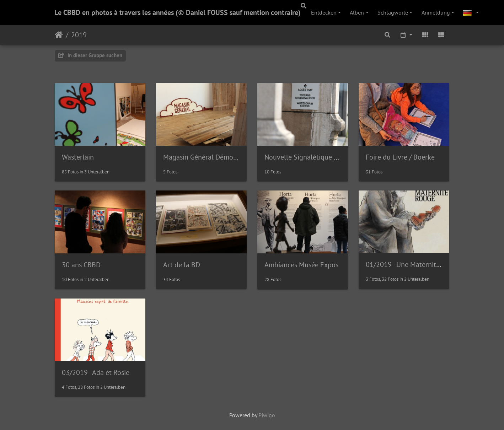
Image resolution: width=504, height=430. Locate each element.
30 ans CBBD (81, 265)
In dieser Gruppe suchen (90, 55)
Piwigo (267, 415)
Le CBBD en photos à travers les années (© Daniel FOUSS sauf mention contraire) (178, 12)
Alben (357, 12)
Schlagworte (393, 12)
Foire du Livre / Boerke (400, 157)
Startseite (59, 35)
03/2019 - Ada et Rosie (96, 372)
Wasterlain (78, 157)
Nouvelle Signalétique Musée (309, 157)
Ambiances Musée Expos (301, 265)
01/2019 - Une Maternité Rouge (413, 264)
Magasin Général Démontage (207, 157)
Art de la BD (182, 265)
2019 (79, 35)
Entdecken (324, 12)
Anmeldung (436, 12)
